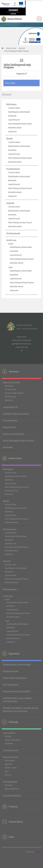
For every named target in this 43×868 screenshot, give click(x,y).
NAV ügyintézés (10, 685)
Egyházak (8, 764)
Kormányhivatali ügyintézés (17, 691)
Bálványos (11, 104)
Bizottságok (9, 386)
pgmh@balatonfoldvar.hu (22, 344)
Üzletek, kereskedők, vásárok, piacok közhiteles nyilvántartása (21, 709)
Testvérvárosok (10, 750)
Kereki (9, 138)
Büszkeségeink (10, 782)
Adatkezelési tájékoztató (21, 340)
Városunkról (9, 733)
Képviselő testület (11, 382)
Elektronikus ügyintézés (15, 678)
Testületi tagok (10, 397)
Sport (7, 771)
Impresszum (22, 337)
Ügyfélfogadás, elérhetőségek (19, 112)
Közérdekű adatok (15, 128)
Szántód (22, 48)
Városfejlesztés (10, 420)
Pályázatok (12, 131)
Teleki (10, 267)
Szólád (10, 244)
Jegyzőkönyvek (14, 120)
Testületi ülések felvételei (14, 393)
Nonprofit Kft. (9, 427)
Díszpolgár (9, 785)
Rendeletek (12, 116)
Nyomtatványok (11, 671)
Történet (8, 736)
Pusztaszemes (13, 169)
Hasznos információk (13, 434)
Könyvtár (8, 775)
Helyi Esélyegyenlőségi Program (20, 124)
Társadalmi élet (10, 757)
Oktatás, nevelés (11, 768)
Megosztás (22, 74)
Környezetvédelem (12, 796)
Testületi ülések (14, 108)
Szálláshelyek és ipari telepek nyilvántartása (17, 700)
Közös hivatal (11, 48)
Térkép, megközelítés (13, 740)
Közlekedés (9, 743)
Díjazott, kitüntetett (12, 789)
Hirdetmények (13, 233)
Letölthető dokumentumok (16, 414)
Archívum (11, 240)
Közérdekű (8, 447)
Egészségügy (9, 760)
